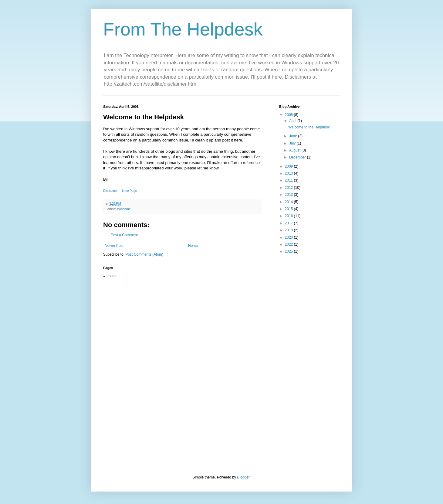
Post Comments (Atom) (144, 254)
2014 (289, 202)
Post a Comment (124, 235)
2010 (289, 173)
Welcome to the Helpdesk (309, 127)
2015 (289, 209)
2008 (289, 115)
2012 (289, 188)
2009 (289, 166)
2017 (289, 223)
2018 (289, 230)
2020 (289, 237)
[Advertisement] (297, 355)
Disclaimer (110, 191)
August (295, 150)
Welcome (124, 209)
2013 (289, 195)
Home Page (129, 191)
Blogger (243, 477)
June (294, 136)
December (298, 157)
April (293, 121)
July (293, 143)
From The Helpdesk (183, 29)
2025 (289, 251)
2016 (289, 216)
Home (193, 246)
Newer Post (114, 246)
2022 (289, 244)
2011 (289, 180)
